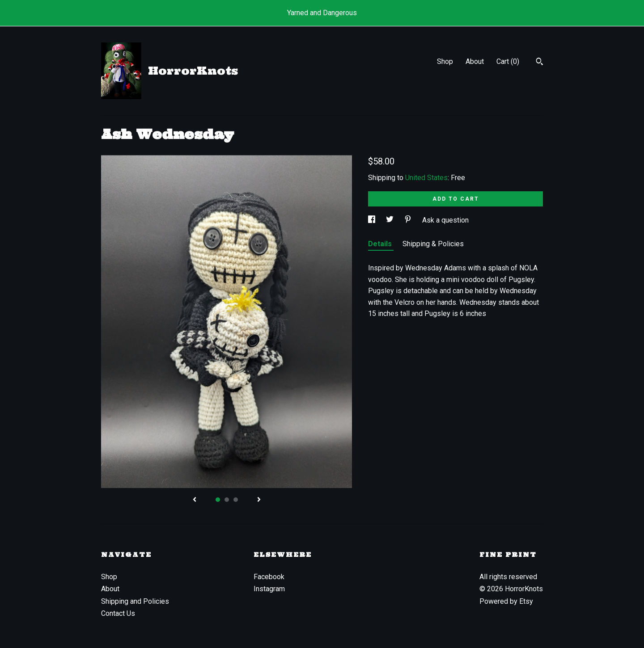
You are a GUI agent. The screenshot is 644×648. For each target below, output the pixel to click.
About (475, 61)
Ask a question (445, 220)
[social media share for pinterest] (409, 220)
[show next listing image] (259, 500)
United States (426, 178)
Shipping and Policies (135, 601)
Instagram (269, 589)
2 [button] (227, 500)
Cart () (508, 61)
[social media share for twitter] (391, 220)
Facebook (269, 577)
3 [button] (236, 500)
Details (381, 244)
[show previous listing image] (195, 500)
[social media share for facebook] (373, 220)
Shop (445, 61)
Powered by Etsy (506, 601)
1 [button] (218, 500)
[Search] (540, 63)
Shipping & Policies (433, 244)
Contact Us (118, 613)
